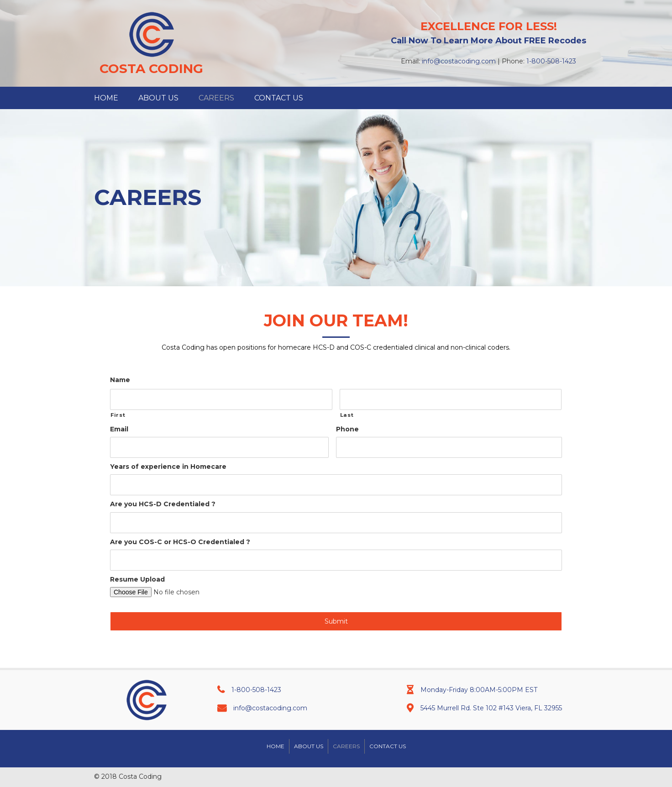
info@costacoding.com (459, 61)
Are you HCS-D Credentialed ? (163, 504)
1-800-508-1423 (551, 61)
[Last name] (451, 399)
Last (347, 415)
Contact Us (388, 746)
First (118, 415)
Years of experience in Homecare (168, 467)
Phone (347, 429)
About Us (309, 746)
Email (119, 429)
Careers (346, 746)
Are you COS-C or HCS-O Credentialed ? (180, 542)
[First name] (221, 399)
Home (276, 746)
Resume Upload (137, 579)
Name (120, 380)
